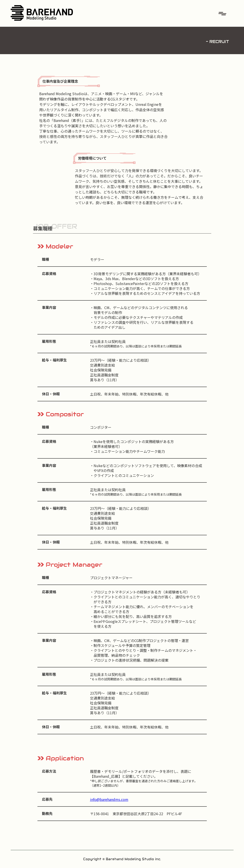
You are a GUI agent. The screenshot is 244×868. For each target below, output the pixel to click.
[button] (222, 14)
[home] (42, 11)
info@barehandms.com (109, 799)
